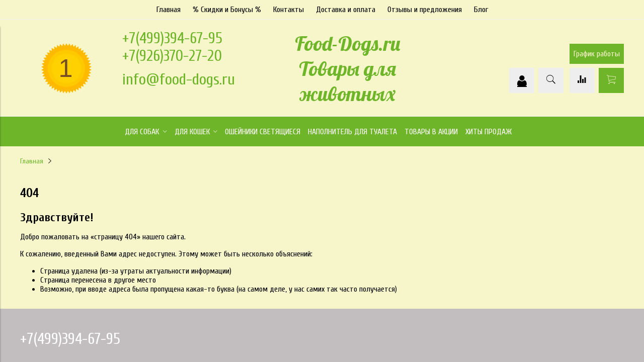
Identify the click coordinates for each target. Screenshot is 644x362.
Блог (481, 10)
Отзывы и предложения (425, 10)
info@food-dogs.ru (179, 79)
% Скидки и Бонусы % (227, 10)
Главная (169, 10)
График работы (597, 54)
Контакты (289, 10)
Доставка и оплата (346, 10)
